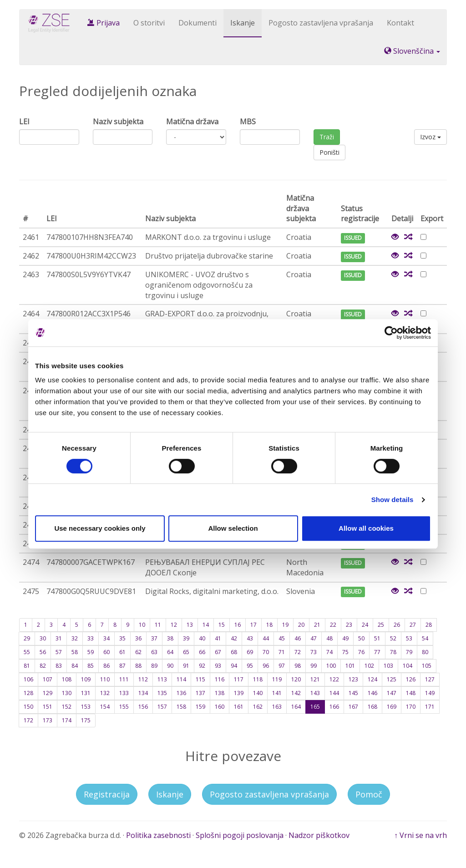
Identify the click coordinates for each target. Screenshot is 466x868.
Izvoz (431, 137)
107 (48, 679)
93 (218, 666)
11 (158, 625)
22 (333, 625)
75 (345, 652)
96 (266, 666)
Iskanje (243, 23)
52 (393, 638)
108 (67, 679)
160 (220, 707)
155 (124, 707)
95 (250, 666)
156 (143, 707)
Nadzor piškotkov (319, 835)
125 (392, 679)
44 (266, 638)
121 (315, 679)
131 (86, 693)
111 (124, 679)
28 (429, 625)
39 (186, 638)
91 (186, 666)
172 (28, 720)
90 (170, 666)
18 (269, 625)
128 (28, 693)
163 (277, 707)
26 (397, 625)
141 (277, 693)
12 (174, 625)
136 (181, 693)
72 (298, 652)
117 (239, 679)
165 (315, 707)
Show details (393, 500)
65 (186, 652)
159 (200, 707)
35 (122, 638)
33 (91, 638)
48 (329, 638)
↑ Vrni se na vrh (420, 835)
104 (408, 666)
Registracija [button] (107, 794)
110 (105, 679)
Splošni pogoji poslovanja (240, 835)
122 (334, 679)
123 (353, 679)
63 (154, 652)
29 (27, 638)
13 (190, 625)
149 (430, 693)
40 (202, 638)
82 (43, 666)
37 (154, 638)
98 (298, 666)
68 (234, 652)
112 (143, 679)
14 (206, 625)
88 (138, 666)
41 (218, 638)
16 (238, 625)
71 (282, 652)
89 (154, 666)
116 (220, 679)
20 (301, 625)
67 (218, 652)
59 (91, 652)
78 (393, 652)
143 (315, 693)
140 (258, 693)
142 (296, 693)
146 (372, 693)
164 (296, 707)
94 (234, 666)
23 (349, 625)
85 (91, 666)
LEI (24, 122)
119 (277, 679)
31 (59, 638)
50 (361, 638)
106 (28, 679)
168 (372, 707)
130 (67, 693)
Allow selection (233, 528)
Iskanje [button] (170, 794)
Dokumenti (198, 23)
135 (162, 693)
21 (317, 625)
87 (122, 666)
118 (258, 679)
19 (285, 625)
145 (353, 693)
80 (425, 652)
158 (181, 707)
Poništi (329, 152)
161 (239, 707)
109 (86, 679)
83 (59, 666)
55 (27, 652)
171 (430, 707)
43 (250, 638)
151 (48, 707)
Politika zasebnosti (158, 835)
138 (220, 693)
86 (106, 666)
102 (369, 666)
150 (28, 707)
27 (413, 625)
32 (75, 638)
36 (138, 638)
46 (298, 638)
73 (314, 652)
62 (138, 652)
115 (200, 679)
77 (377, 652)
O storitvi (149, 23)
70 (266, 652)
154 (105, 707)
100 (331, 666)
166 (334, 707)
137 (200, 693)
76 (361, 652)
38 (170, 638)
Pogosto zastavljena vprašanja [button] (269, 794)
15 (222, 625)
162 (258, 707)
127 (430, 679)
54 (425, 638)
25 (381, 625)
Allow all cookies (366, 528)
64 (170, 652)
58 (75, 652)
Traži (327, 137)
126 (411, 679)
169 (392, 707)
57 (59, 652)
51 (377, 638)
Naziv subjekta (118, 122)
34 (106, 638)
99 (314, 666)
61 (122, 652)
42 (234, 638)
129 (48, 693)
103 (388, 666)
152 (67, 707)
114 (181, 679)
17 (253, 625)
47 (314, 638)
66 (202, 652)
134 (143, 693)
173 (48, 720)
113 (162, 679)
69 (250, 652)
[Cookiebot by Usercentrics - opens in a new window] (391, 333)
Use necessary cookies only (100, 528)
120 (296, 679)
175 (86, 720)
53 (409, 638)
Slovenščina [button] (412, 51)
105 (427, 666)
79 (409, 652)
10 (142, 625)
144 (334, 693)
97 (282, 666)
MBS (248, 122)
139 (239, 693)
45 (282, 638)
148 (411, 693)
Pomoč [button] (369, 794)
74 (329, 652)
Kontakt (400, 23)
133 (124, 693)
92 (202, 666)
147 (392, 693)
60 (106, 652)
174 (67, 720)
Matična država (192, 122)
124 (372, 679)
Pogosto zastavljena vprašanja (321, 23)
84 (75, 666)
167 (353, 707)
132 (105, 693)
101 (350, 666)
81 (27, 666)
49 (345, 638)
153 (86, 707)
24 (365, 625)
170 (411, 707)
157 (162, 707)
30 (43, 638)
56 (43, 652)
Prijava (104, 23)
